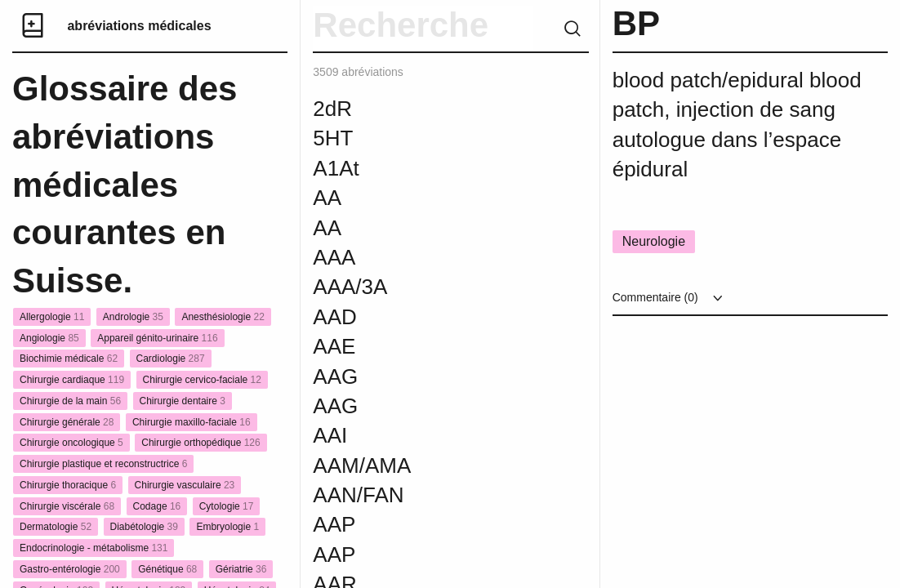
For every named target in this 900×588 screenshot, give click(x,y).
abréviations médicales (139, 26)
